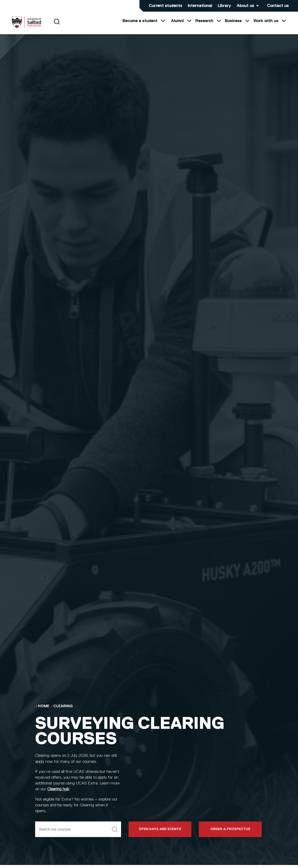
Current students (165, 6)
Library (224, 6)
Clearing (63, 711)
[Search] (57, 26)
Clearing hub (58, 794)
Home (44, 711)
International (200, 6)
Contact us (278, 6)
